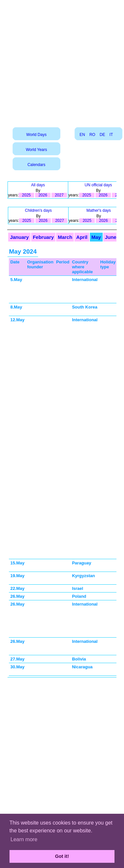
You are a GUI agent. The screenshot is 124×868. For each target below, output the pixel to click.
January (19, 237)
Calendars (37, 165)
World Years (36, 150)
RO (92, 135)
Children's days (38, 210)
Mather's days (98, 210)
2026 (43, 195)
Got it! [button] (62, 856)
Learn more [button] (24, 839)
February (43, 237)
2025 (26, 195)
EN (82, 135)
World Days (36, 135)
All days (38, 185)
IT (111, 135)
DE (103, 135)
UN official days (98, 185)
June (111, 237)
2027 (59, 195)
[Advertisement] (62, 61)
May (96, 237)
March (65, 237)
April (82, 237)
